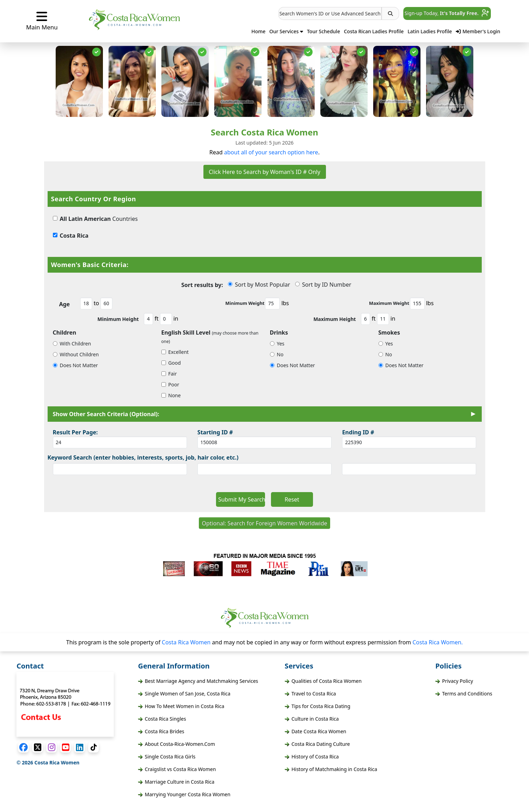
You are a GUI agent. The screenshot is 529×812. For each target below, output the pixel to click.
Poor (170, 384)
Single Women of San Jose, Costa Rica (184, 694)
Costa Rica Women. (438, 642)
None (171, 395)
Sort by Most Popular (259, 285)
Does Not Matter (75, 365)
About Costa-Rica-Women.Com (176, 744)
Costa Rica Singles (162, 719)
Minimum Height (118, 319)
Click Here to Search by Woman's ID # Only (264, 172)
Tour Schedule (323, 31)
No (277, 354)
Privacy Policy (454, 681)
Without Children (76, 354)
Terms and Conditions (464, 694)
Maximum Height (335, 319)
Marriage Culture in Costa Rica (176, 782)
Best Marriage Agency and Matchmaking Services (198, 681)
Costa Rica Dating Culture (317, 744)
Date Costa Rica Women (315, 731)
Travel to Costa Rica (310, 694)
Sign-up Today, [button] (447, 13)
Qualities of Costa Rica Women (323, 681)
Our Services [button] (286, 31)
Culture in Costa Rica (312, 719)
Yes (277, 344)
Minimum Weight (245, 303)
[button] (330, 13)
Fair (169, 374)
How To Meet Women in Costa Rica (181, 706)
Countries (95, 219)
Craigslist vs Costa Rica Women (177, 769)
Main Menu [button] (42, 21)
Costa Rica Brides (161, 731)
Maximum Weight (389, 303)
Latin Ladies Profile (430, 31)
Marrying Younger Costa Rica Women (184, 794)
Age (65, 304)
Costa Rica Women (187, 642)
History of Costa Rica (312, 757)
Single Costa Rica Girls (167, 757)
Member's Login (478, 31)
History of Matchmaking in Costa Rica (331, 769)
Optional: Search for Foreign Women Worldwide (264, 523)
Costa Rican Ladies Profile (374, 31)
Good (171, 363)
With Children (72, 344)
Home (258, 31)
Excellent (175, 352)
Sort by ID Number (323, 285)
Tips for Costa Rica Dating (317, 706)
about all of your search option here (271, 152)
